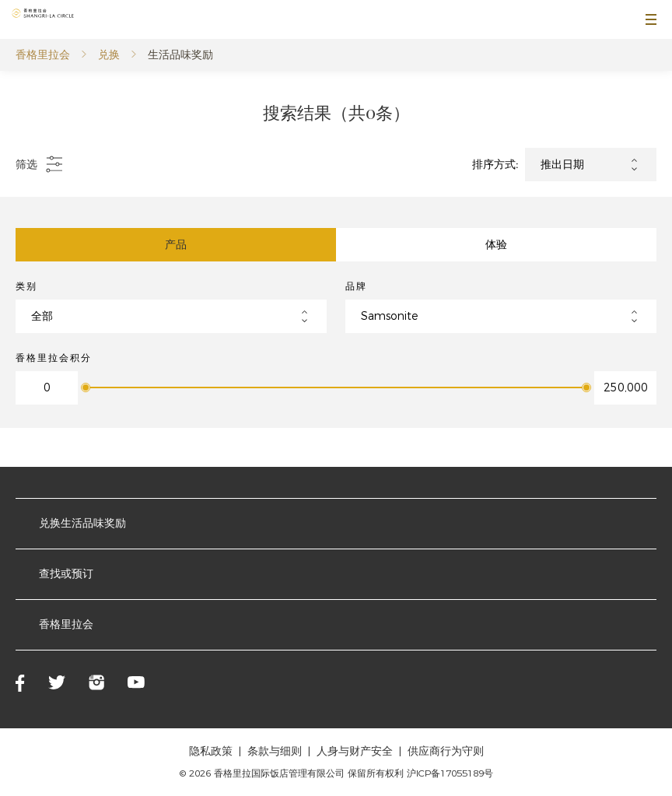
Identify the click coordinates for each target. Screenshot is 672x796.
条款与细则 (275, 751)
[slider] (86, 387)
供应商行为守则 (446, 751)
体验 (496, 244)
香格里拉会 (43, 54)
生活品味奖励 (180, 54)
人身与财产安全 (355, 751)
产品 (176, 244)
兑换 (109, 54)
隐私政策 (211, 751)
